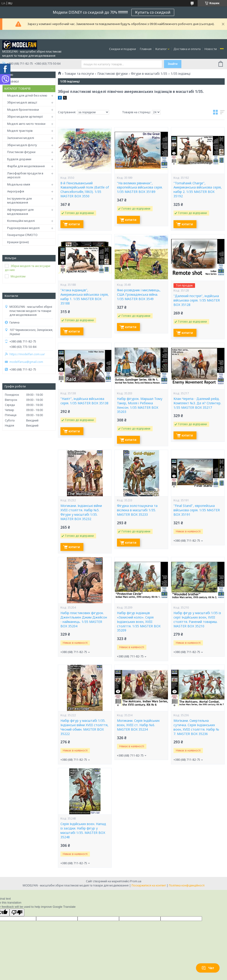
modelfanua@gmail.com (26, 362)
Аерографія (16, 191)
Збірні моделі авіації (22, 102)
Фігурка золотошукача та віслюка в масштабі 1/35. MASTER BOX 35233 (137, 510)
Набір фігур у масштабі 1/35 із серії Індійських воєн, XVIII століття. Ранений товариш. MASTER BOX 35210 (197, 620)
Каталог (161, 49)
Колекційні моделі (21, 221)
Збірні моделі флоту (22, 145)
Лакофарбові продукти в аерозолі (25, 175)
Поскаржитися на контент (149, 885)
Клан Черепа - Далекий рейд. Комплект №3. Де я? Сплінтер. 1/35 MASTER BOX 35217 (197, 403)
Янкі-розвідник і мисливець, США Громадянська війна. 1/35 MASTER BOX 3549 (139, 295)
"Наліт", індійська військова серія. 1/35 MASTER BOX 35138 (84, 401)
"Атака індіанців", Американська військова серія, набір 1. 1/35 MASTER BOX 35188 (85, 297)
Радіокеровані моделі (23, 228)
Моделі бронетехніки (23, 110)
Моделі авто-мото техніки (26, 124)
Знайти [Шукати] (173, 64)
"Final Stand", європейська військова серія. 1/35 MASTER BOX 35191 (197, 510)
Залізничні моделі (21, 138)
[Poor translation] (17, 912)
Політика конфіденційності (187, 885)
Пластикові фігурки (21, 152)
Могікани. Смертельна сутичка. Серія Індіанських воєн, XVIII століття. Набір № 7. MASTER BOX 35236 (196, 727)
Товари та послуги (79, 74)
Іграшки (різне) (18, 242)
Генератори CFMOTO (22, 235)
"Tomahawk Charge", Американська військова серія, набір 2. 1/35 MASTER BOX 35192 (198, 190)
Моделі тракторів (20, 131)
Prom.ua (136, 881)
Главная (146, 49)
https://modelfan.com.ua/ (27, 354)
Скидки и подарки (123, 49)
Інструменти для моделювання (19, 201)
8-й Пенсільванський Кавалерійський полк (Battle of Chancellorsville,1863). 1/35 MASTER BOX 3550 (85, 190)
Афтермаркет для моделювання (20, 212)
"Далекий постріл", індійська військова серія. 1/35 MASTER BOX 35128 (197, 300)
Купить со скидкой (153, 12)
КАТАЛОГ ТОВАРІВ (17, 88)
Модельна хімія (19, 184)
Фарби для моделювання (26, 166)
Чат (208, 968)
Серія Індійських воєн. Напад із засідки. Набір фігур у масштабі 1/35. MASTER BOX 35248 (83, 831)
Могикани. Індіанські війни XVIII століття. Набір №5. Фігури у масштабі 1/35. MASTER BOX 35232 (81, 512)
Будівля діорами (19, 159)
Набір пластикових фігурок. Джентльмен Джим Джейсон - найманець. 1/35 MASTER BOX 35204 (84, 620)
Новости (211, 49)
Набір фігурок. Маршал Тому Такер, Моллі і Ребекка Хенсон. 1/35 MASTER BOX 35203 (140, 405)
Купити (74, 224)
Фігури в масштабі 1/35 (149, 74)
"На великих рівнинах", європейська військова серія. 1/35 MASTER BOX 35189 (140, 188)
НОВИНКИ (12, 82)
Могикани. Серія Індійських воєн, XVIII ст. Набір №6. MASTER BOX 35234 (138, 725)
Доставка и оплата (187, 49)
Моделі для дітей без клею (27, 95)
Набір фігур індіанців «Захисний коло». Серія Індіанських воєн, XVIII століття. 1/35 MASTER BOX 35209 (139, 622)
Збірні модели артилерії (25, 116)
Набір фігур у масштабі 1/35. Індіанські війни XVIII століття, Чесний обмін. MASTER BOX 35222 (84, 727)
